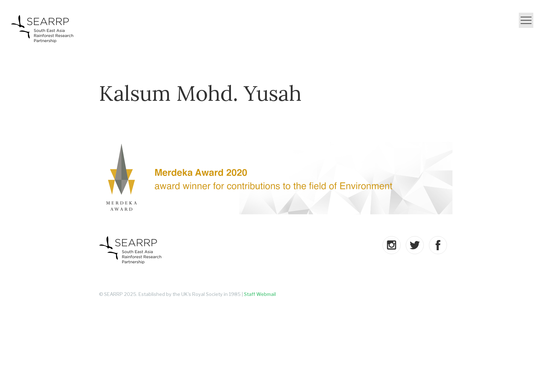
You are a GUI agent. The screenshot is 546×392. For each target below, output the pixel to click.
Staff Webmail (260, 294)
